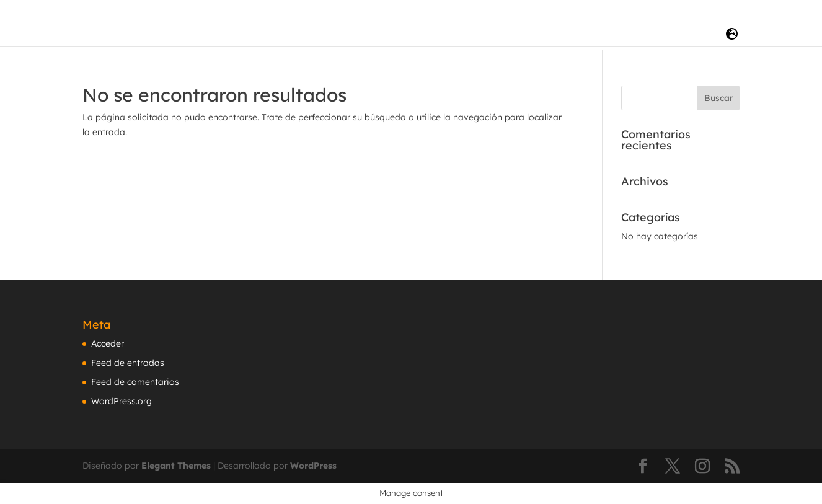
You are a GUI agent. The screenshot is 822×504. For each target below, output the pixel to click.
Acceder (108, 343)
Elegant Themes (176, 466)
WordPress (313, 466)
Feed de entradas (128, 363)
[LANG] (732, 34)
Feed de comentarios (135, 382)
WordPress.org (122, 401)
